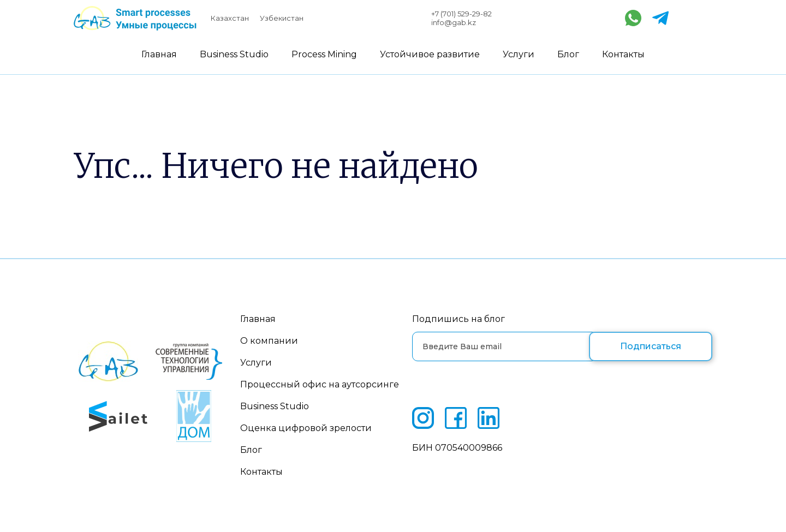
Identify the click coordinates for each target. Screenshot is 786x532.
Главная (159, 54)
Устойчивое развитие (430, 54)
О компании (269, 341)
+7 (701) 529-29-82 (462, 14)
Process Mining (324, 54)
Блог (568, 54)
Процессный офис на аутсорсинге (320, 384)
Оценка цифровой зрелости (306, 428)
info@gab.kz (454, 22)
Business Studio (234, 54)
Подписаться (651, 346)
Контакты (623, 54)
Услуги (519, 54)
